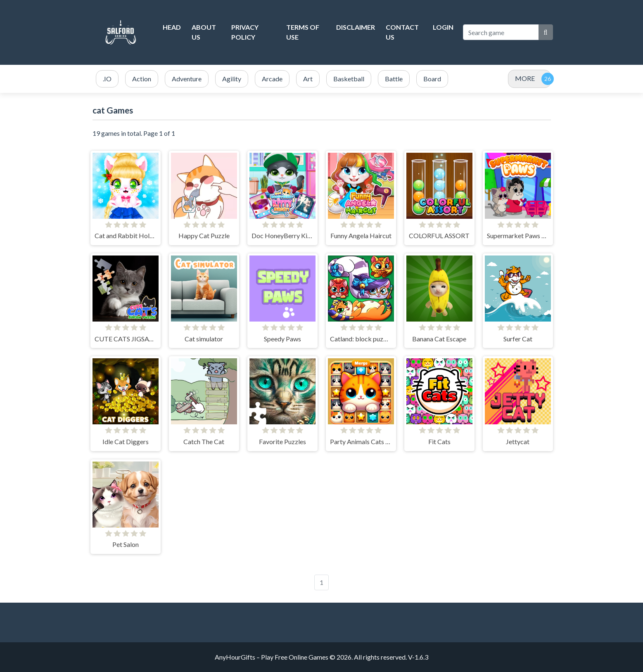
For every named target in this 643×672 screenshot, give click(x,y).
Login (443, 27)
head (172, 27)
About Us (204, 32)
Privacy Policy (245, 32)
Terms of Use (303, 32)
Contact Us (402, 32)
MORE (525, 78)
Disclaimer (356, 27)
